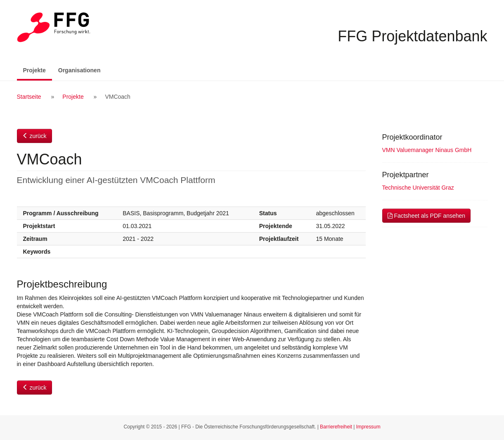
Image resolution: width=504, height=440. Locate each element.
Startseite (29, 97)
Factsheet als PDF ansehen (427, 216)
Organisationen (79, 70)
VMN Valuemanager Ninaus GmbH (427, 150)
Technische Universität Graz (418, 188)
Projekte (38, 70)
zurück (34, 136)
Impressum (368, 427)
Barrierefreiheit (336, 427)
